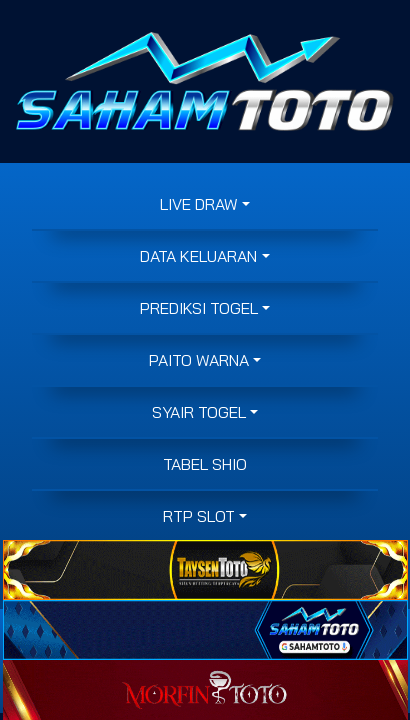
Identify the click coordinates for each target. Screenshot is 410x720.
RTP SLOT (199, 516)
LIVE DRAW (199, 204)
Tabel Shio (205, 464)
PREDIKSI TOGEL (199, 308)
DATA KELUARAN (198, 256)
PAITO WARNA (199, 360)
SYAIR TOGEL (199, 412)
